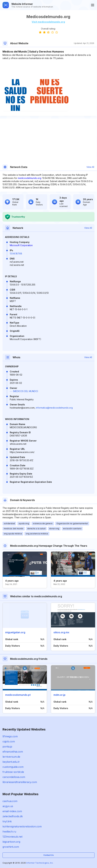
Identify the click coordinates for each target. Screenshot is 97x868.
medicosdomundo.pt (18, 695)
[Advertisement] (48, 69)
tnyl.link (7, 821)
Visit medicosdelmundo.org (48, 22)
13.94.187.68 (16, 254)
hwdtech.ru (9, 832)
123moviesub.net (12, 837)
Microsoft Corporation (21, 245)
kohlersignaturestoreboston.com (22, 826)
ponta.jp (7, 747)
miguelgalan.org (15, 632)
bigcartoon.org (11, 842)
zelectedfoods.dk (13, 816)
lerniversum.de (11, 757)
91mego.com (10, 736)
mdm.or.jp (59, 695)
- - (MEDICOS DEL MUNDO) (24, 391)
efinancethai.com (13, 752)
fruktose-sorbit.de (13, 772)
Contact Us (48, 855)
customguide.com (13, 767)
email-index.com (12, 811)
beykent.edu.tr (11, 762)
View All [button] (90, 167)
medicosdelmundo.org (29, 178)
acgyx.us (8, 806)
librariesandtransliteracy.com (20, 782)
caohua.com (10, 801)
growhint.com (11, 847)
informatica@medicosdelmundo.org (54, 408)
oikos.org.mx (61, 632)
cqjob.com (9, 741)
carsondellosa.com (14, 777)
